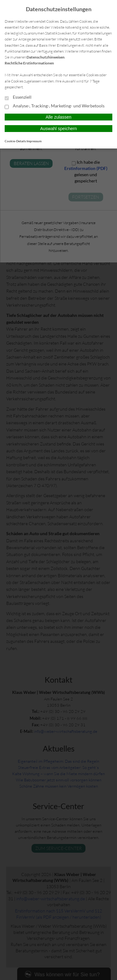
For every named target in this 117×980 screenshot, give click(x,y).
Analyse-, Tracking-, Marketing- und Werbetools (55, 106)
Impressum (34, 141)
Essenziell (18, 97)
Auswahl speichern (59, 129)
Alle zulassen (58, 117)
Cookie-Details (15, 141)
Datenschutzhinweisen (46, 57)
